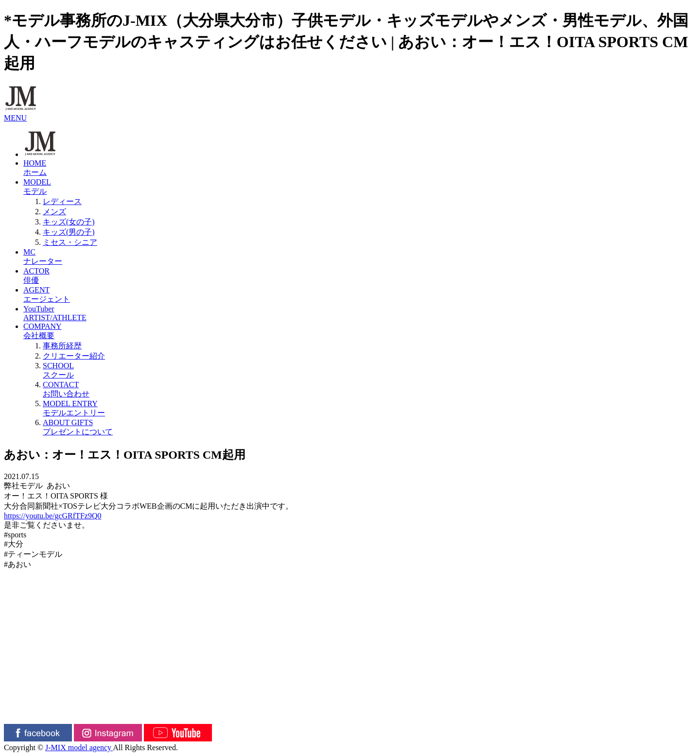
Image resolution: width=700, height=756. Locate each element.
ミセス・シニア (70, 242)
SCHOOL (369, 371)
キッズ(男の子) (69, 232)
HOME (360, 168)
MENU (15, 118)
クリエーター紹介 (74, 356)
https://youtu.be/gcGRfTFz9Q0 (52, 516)
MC (360, 257)
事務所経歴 (62, 346)
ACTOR (360, 276)
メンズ (54, 212)
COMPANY (360, 332)
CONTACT (369, 390)
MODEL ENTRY (369, 409)
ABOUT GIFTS (369, 428)
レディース (62, 201)
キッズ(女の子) (69, 222)
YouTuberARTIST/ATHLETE (55, 313)
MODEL (360, 187)
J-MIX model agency (79, 747)
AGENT (360, 295)
